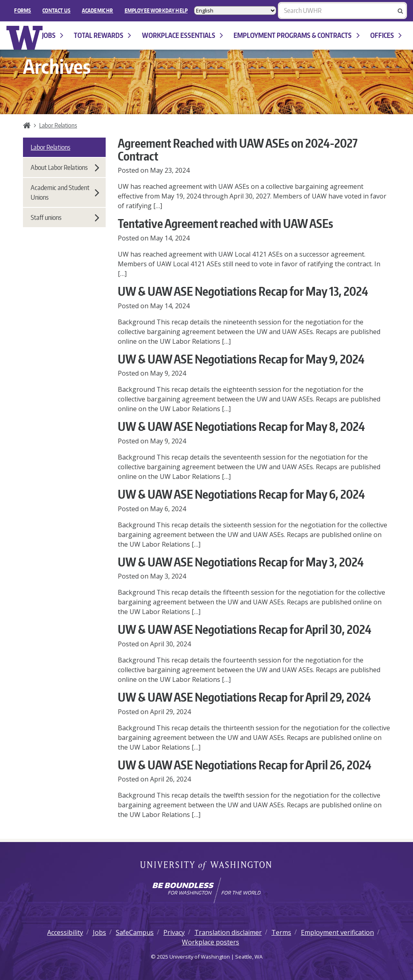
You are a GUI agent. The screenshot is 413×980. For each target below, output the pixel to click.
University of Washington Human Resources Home (25, 38)
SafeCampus (135, 932)
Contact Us (56, 10)
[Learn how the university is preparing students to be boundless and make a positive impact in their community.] (206, 890)
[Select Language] (235, 10)
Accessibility (65, 932)
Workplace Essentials (183, 35)
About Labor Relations (65, 167)
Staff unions (65, 217)
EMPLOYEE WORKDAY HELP (156, 10)
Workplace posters (211, 942)
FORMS (23, 10)
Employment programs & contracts (296, 35)
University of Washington (207, 866)
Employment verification (337, 932)
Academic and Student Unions (65, 192)
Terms (281, 932)
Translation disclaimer (228, 932)
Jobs (53, 35)
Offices (386, 35)
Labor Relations (58, 125)
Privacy (174, 932)
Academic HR (98, 10)
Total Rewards (102, 35)
